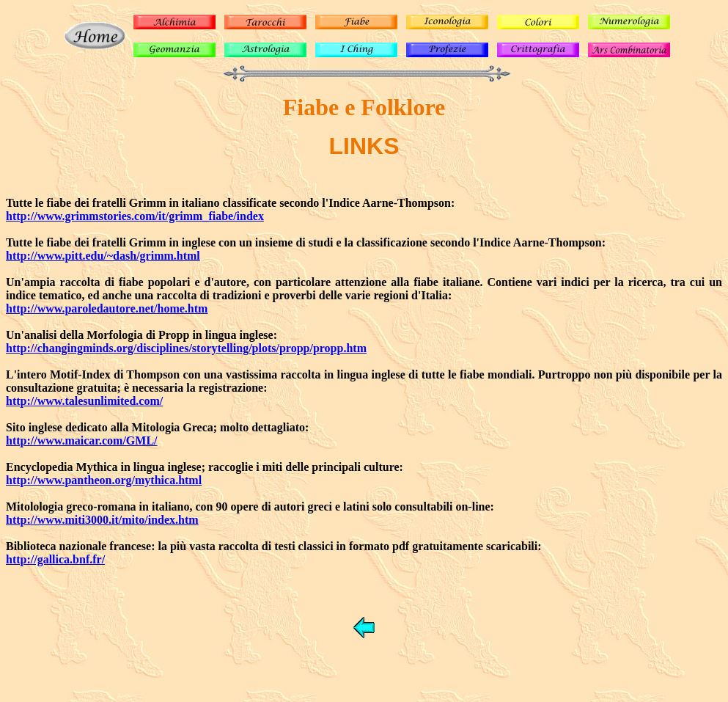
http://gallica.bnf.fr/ (55, 559)
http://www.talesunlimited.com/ (84, 401)
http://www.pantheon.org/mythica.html (104, 480)
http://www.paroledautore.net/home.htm (107, 308)
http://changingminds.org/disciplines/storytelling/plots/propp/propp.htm (186, 348)
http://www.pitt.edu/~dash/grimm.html (103, 256)
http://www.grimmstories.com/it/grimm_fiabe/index (135, 216)
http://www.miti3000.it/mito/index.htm (102, 520)
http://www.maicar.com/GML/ (82, 440)
